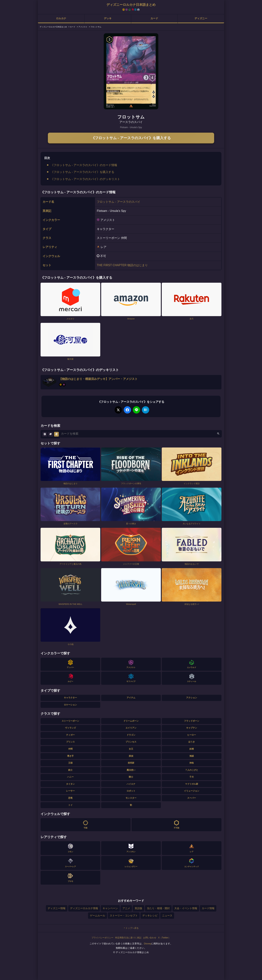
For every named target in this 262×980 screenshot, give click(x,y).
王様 (70, 763)
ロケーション (70, 705)
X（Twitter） (164, 938)
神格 (192, 763)
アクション (192, 698)
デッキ (108, 18)
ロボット (131, 791)
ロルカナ (61, 18)
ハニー (70, 777)
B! (146, 410)
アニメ (126, 908)
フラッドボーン (192, 721)
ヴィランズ (70, 728)
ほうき (192, 742)
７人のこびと (192, 770)
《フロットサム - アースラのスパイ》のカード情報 (84, 165)
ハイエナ (131, 784)
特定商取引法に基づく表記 (128, 938)
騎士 (131, 777)
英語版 (138, 908)
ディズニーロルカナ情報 (84, 908)
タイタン (70, 784)
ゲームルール (98, 916)
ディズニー (201, 18)
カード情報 (208, 908)
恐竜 (70, 798)
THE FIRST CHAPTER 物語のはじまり (122, 265)
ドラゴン (131, 735)
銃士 (70, 770)
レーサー (70, 791)
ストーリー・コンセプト (124, 916)
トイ (70, 805)
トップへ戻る (131, 928)
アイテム (131, 698)
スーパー (192, 798)
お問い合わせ (150, 938)
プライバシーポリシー (102, 938)
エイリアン (131, 728)
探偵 (131, 756)
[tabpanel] (131, 71)
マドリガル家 (192, 784)
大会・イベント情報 (186, 908)
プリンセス (131, 742)
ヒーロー (192, 735)
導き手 (70, 756)
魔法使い (131, 770)
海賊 (192, 756)
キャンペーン (110, 908)
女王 (131, 749)
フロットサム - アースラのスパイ (118, 202)
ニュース (167, 916)
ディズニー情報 (57, 908)
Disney (148, 944)
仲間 (70, 749)
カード (154, 18)
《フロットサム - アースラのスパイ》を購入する (131, 138)
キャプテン (192, 728)
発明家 (131, 763)
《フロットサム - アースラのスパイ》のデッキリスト (85, 179)
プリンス (70, 742)
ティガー (70, 735)
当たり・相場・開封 (158, 908)
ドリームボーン (131, 721)
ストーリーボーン (70, 721)
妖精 (192, 749)
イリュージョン (192, 791)
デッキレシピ (150, 916)
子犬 (192, 777)
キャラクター (70, 698)
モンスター (131, 798)
